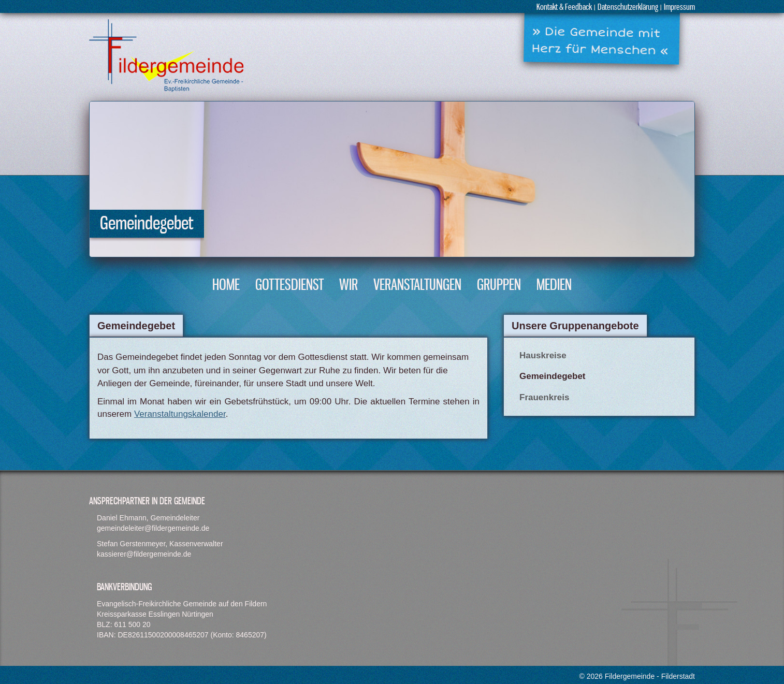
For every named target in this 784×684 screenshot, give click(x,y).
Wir (349, 286)
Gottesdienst (289, 286)
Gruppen (499, 286)
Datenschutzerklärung (628, 8)
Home (226, 286)
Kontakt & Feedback (564, 8)
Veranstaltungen (417, 286)
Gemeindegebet (553, 376)
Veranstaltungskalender (180, 414)
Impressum (679, 8)
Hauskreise (543, 355)
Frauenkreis (544, 397)
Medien (554, 286)
